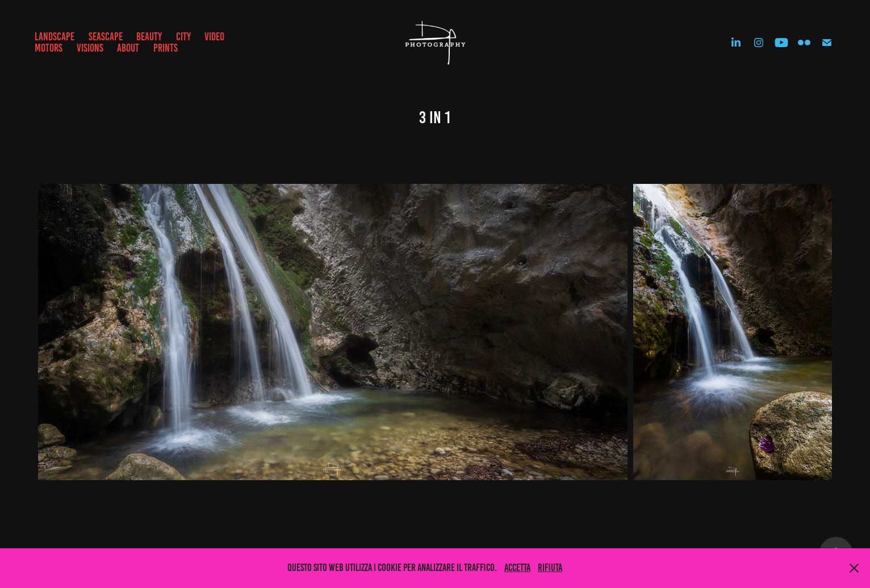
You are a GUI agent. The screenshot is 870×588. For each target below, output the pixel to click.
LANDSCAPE (55, 37)
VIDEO (214, 37)
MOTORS (49, 48)
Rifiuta (550, 568)
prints (166, 48)
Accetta (517, 568)
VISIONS (90, 48)
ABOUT (128, 48)
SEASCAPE (106, 37)
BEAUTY (149, 37)
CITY (183, 37)
